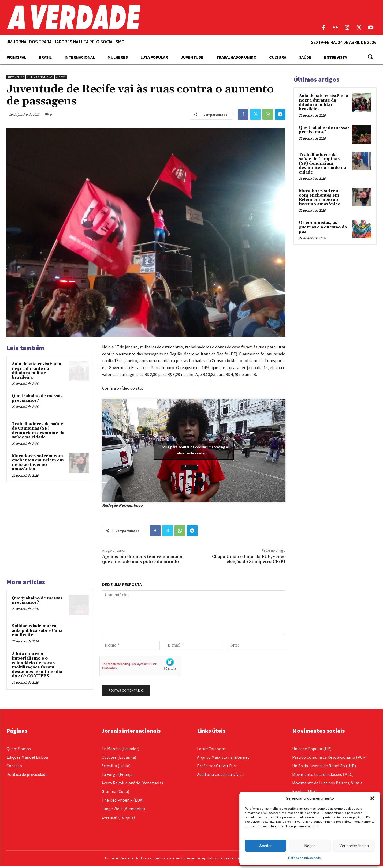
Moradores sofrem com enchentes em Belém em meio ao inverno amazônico (38, 463)
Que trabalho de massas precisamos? (37, 398)
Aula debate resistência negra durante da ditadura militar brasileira (36, 371)
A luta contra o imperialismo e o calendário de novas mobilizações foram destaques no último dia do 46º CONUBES (37, 665)
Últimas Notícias (40, 77)
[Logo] (144, 17)
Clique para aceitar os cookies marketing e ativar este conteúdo (194, 450)
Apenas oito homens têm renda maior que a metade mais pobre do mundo (143, 559)
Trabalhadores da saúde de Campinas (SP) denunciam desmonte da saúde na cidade (38, 431)
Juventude (16, 77)
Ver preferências (354, 846)
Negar (310, 846)
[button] (372, 798)
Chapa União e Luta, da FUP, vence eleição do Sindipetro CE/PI (249, 559)
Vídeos (61, 77)
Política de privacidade (304, 858)
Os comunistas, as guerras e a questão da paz (323, 227)
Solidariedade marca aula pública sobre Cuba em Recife (37, 630)
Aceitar (265, 846)
